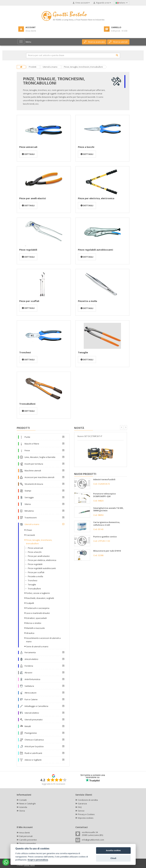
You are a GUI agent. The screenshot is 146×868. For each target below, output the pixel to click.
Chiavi (29, 530)
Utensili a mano (32, 524)
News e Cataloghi (27, 804)
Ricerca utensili (118, 42)
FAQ (80, 807)
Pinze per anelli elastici (33, 198)
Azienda (23, 807)
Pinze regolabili (28, 250)
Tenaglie (83, 352)
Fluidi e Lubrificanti (33, 753)
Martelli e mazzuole (35, 628)
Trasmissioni (31, 518)
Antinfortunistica (32, 679)
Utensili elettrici (32, 713)
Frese (27, 450)
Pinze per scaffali (29, 301)
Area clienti (24, 833)
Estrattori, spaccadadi (36, 618)
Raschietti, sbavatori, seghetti (40, 598)
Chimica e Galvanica (34, 740)
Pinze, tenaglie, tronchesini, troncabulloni (39, 542)
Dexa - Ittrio (29, 865)
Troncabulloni (27, 404)
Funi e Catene (31, 699)
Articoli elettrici (31, 659)
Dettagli (28, 154)
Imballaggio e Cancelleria (36, 706)
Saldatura (29, 686)
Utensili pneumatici (34, 720)
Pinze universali (28, 147)
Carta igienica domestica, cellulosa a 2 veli (107, 524)
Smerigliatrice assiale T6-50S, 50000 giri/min (108, 509)
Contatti (23, 800)
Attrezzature (31, 693)
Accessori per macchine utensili (39, 477)
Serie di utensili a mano (37, 646)
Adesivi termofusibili (104, 479)
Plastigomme (31, 733)
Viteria (28, 504)
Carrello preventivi (28, 840)
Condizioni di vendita (88, 800)
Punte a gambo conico (105, 537)
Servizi (81, 811)
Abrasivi (28, 673)
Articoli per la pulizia (34, 746)
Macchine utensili (33, 471)
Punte (27, 437)
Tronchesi (25, 352)
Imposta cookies (86, 818)
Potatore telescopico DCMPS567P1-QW (105, 495)
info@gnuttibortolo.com (93, 840)
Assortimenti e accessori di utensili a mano (43, 640)
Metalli (28, 726)
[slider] (57, 780)
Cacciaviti (31, 535)
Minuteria (29, 511)
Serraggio (29, 497)
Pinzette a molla (87, 301)
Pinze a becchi (86, 147)
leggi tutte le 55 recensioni (54, 784)
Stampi (28, 491)
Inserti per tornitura (34, 464)
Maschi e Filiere (32, 444)
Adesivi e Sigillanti (33, 760)
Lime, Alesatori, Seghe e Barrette (40, 457)
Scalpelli (30, 603)
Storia (22, 811)
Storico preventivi (28, 843)
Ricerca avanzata (94, 42)
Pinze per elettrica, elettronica (96, 198)
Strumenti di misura (34, 484)
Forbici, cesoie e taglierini (38, 593)
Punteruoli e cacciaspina (38, 608)
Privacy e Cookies (86, 814)
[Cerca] (117, 55)
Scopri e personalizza (38, 860)
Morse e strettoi (34, 623)
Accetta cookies (113, 850)
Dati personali (26, 836)
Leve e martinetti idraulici (38, 613)
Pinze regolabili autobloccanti (95, 250)
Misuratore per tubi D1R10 (107, 551)
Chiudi (113, 858)
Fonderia (29, 666)
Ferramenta (30, 652)
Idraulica (30, 633)
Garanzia (82, 804)
